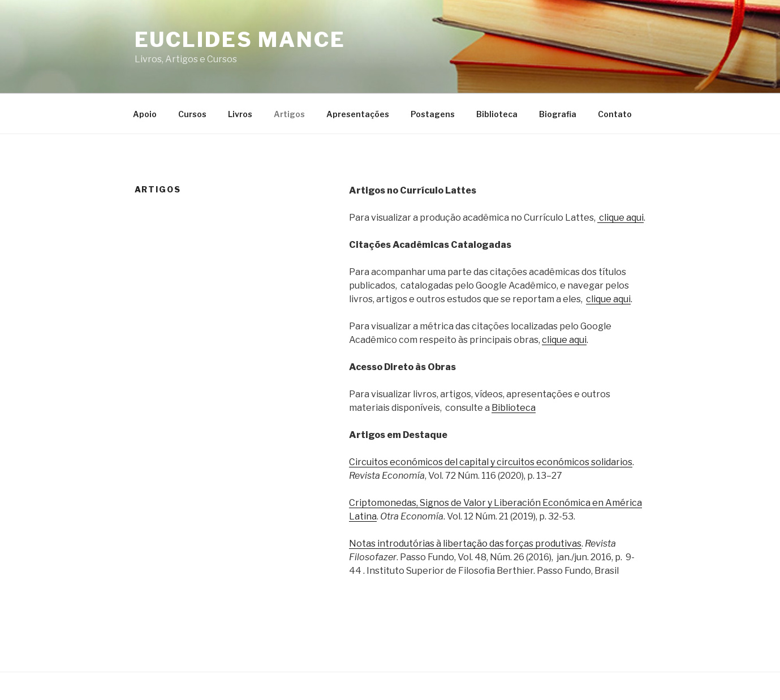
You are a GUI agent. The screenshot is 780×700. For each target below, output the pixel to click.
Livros (240, 114)
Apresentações (358, 114)
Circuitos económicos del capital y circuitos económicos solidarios (491, 462)
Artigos (289, 114)
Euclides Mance (240, 40)
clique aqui (620, 218)
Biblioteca (497, 114)
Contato (615, 114)
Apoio (145, 114)
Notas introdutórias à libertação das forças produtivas (465, 544)
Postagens (433, 114)
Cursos (192, 114)
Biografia (558, 114)
